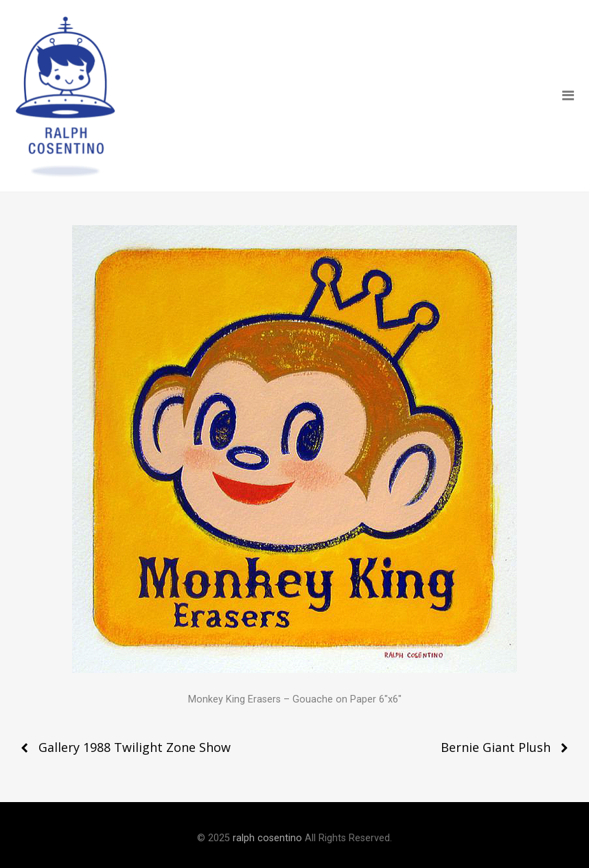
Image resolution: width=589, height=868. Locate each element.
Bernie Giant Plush (496, 747)
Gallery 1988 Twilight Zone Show (135, 747)
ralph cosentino (267, 838)
